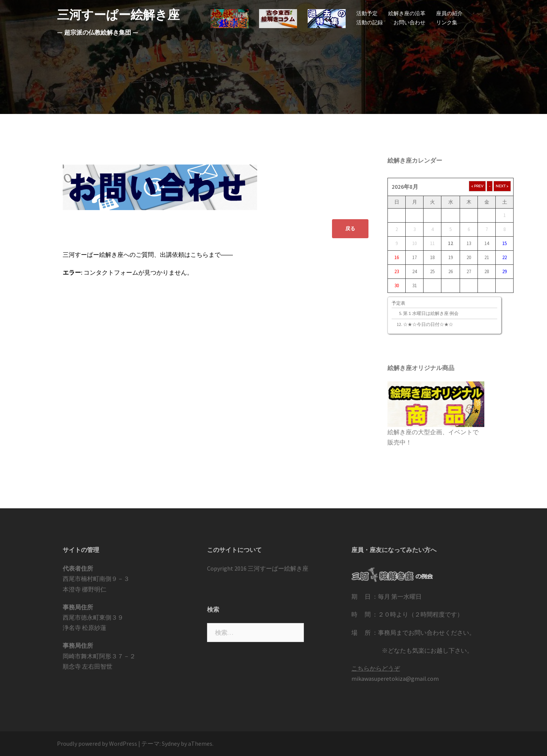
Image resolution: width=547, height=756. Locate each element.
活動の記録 (370, 22)
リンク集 (447, 22)
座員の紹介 (449, 13)
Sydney (171, 743)
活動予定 (367, 13)
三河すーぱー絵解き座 (118, 15)
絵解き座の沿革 (407, 13)
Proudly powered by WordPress (97, 743)
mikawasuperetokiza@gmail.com (395, 679)
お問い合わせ (409, 22)
